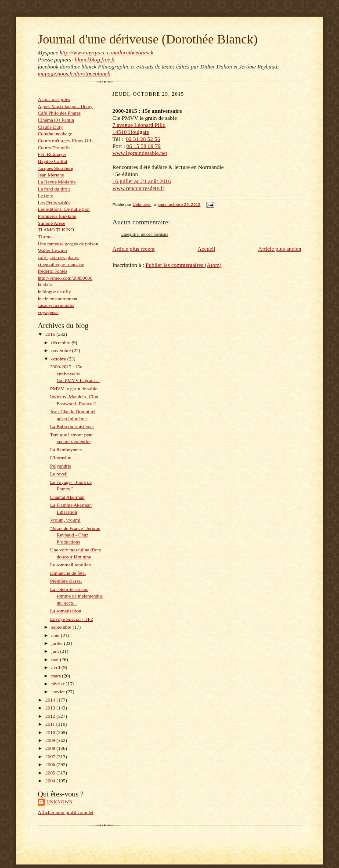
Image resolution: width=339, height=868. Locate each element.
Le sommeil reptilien (70, 565)
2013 (51, 708)
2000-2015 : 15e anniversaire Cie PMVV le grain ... (75, 373)
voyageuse (48, 312)
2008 (51, 748)
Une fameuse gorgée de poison (68, 244)
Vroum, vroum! (65, 520)
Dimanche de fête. (68, 573)
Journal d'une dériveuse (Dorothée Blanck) (148, 39)
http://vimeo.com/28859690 (65, 278)
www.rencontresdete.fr (138, 188)
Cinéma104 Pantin (56, 120)
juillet (58, 643)
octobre (59, 359)
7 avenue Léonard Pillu (139, 125)
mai (56, 659)
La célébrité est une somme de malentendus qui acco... (76, 596)
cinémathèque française (61, 264)
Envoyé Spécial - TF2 (72, 619)
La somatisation (66, 611)
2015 (51, 334)
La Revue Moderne (57, 182)
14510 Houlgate (131, 132)
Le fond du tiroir (54, 189)
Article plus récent (133, 249)
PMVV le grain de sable (74, 389)
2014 (51, 700)
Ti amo (45, 237)
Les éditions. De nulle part (64, 209)
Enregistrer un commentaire (145, 234)
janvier (59, 692)
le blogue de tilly (54, 292)
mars (57, 676)
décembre (61, 342)
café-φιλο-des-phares (58, 257)
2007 (51, 756)
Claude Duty (50, 127)
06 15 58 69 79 (144, 146)
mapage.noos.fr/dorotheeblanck (74, 74)
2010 (51, 732)
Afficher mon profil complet (66, 812)
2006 (51, 764)
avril (56, 667)
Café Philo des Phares (59, 113)
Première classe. (66, 581)
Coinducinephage (55, 133)
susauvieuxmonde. (56, 305)
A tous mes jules (54, 99)
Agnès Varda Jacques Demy (65, 106)
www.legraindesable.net (140, 153)
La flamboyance (66, 450)
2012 (51, 716)
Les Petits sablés (54, 202)
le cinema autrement (58, 299)
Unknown (60, 802)
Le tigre (45, 195)
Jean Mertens (51, 175)
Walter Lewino (52, 250)
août (56, 635)
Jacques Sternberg (56, 168)
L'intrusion (61, 457)
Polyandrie (61, 466)
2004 (51, 781)
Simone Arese (51, 223)
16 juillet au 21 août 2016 (142, 181)
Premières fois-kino (57, 216)
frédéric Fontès (52, 271)
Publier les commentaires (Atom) (183, 265)
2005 (51, 773)
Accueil (206, 249)
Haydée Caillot (52, 161)
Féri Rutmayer (52, 154)
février (59, 684)
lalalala (45, 285)
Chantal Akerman (67, 497)
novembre (62, 350)
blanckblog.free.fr (95, 59)
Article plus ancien (280, 249)
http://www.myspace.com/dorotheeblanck (106, 52)
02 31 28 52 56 (143, 139)
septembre (62, 627)
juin (56, 651)
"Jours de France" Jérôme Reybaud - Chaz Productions (75, 535)
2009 (51, 740)
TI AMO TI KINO (56, 230)
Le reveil (59, 474)
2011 (51, 724)
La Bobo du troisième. (72, 426)
